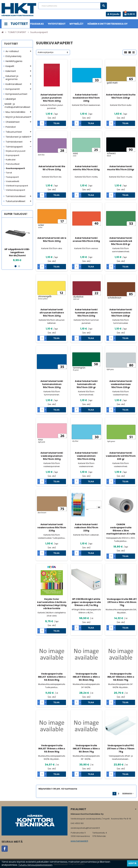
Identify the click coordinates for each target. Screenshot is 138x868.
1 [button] (16, 266)
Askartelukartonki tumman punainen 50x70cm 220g (86, 313)
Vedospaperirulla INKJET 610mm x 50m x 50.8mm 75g (121, 677)
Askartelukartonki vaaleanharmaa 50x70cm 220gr (121, 384)
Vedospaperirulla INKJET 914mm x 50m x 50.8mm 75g (86, 749)
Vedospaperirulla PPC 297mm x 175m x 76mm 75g (121, 749)
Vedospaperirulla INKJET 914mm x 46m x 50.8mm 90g (52, 749)
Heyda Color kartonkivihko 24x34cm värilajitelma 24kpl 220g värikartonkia (52, 604)
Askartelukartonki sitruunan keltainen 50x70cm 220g (52, 313)
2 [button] (19, 266)
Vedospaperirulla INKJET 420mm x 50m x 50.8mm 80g (52, 677)
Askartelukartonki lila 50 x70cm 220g (52, 168)
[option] (17, 241)
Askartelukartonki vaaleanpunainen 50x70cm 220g (52, 456)
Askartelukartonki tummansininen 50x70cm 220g (52, 384)
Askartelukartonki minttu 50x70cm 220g (86, 168)
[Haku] (73, 6)
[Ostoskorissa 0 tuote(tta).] (130, 14)
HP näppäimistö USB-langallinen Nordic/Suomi (17, 252)
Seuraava (128, 794)
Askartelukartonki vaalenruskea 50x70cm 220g (52, 527)
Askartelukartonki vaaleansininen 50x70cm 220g (86, 456)
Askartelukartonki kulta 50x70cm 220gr (121, 96)
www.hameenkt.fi (79, 841)
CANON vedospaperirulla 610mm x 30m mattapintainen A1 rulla (121, 529)
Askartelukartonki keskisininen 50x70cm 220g (86, 98)
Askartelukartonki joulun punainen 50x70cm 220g (52, 98)
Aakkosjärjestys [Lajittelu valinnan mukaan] (46, 52)
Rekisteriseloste (61, 864)
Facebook (5, 849)
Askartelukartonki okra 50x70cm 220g (52, 240)
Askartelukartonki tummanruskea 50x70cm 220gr (121, 313)
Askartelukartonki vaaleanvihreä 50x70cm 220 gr (121, 456)
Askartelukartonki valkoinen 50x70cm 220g (86, 527)
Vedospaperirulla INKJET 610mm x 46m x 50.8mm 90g (86, 677)
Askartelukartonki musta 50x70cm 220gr (121, 168)
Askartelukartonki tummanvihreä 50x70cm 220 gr (86, 384)
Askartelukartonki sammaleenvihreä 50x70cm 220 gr (121, 241)
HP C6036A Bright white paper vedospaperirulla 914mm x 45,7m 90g (86, 602)
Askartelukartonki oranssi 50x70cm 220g (86, 240)
